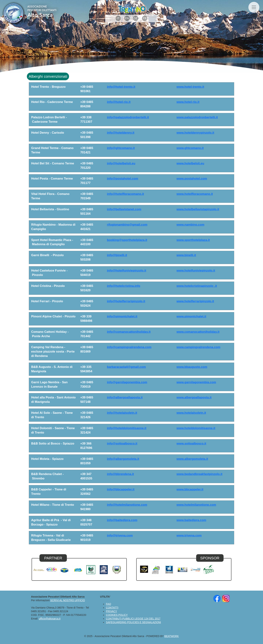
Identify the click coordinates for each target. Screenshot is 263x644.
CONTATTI (112, 608)
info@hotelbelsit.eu (121, 163)
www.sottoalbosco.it (191, 444)
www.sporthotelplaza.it (193, 240)
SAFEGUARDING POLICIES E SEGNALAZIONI (133, 622)
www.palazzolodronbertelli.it (197, 117)
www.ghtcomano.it (190, 148)
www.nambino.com (190, 225)
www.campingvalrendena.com (199, 347)
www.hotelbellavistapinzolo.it (198, 209)
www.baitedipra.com (191, 520)
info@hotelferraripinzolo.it (126, 301)
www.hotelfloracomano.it (195, 194)
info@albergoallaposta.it (125, 397)
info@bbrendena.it (120, 474)
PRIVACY (111, 611)
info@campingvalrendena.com (129, 347)
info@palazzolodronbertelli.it (128, 117)
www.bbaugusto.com (192, 367)
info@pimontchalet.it (122, 316)
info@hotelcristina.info (123, 286)
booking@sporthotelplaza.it (127, 240)
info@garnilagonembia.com (127, 382)
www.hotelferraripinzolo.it (195, 301)
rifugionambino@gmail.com (127, 225)
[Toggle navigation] (254, 7)
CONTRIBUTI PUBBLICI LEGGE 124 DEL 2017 (133, 619)
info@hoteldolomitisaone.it (127, 428)
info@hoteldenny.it (121, 133)
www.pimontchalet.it (191, 316)
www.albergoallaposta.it (194, 397)
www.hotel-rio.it (188, 102)
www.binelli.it (186, 255)
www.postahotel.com (192, 179)
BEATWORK (172, 636)
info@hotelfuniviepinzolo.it (126, 271)
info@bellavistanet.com (124, 209)
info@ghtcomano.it (121, 148)
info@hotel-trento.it (121, 87)
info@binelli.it (117, 255)
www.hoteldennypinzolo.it (195, 133)
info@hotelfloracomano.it (125, 194)
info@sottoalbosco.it (122, 444)
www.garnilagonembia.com (196, 382)
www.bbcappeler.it (190, 489)
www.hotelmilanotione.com (196, 505)
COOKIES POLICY (117, 615)
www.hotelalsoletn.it (191, 413)
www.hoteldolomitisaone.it (196, 428)
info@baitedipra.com (122, 520)
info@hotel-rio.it (119, 102)
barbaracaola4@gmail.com (126, 367)
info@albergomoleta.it (123, 459)
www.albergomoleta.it (192, 459)
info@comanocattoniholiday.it (129, 332)
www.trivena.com (189, 535)
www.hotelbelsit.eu (190, 163)
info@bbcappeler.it (121, 489)
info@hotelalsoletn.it (122, 413)
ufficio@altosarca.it (50, 619)
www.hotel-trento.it (190, 87)
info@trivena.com (120, 535)
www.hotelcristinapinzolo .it (197, 286)
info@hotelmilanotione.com (127, 505)
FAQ (108, 604)
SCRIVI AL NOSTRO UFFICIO (68, 600)
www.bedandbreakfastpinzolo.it (200, 474)
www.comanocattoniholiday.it (198, 332)
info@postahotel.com (122, 179)
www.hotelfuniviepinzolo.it (196, 271)
